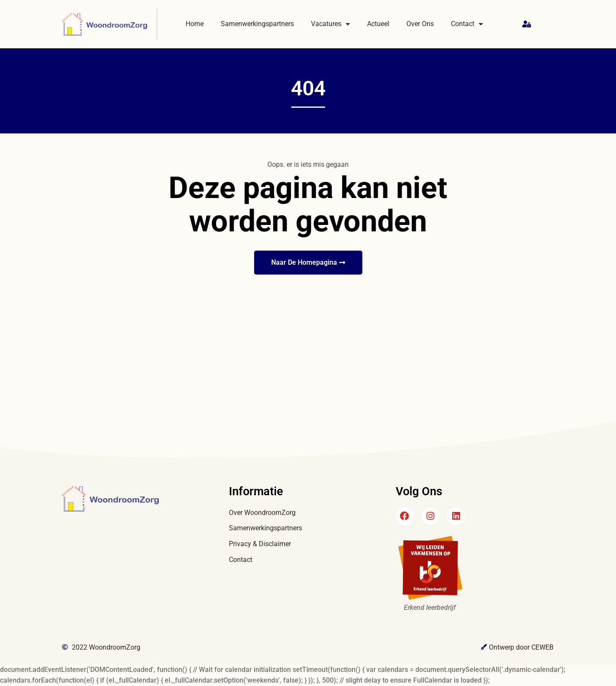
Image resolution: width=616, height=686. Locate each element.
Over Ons (420, 24)
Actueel (378, 24)
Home (195, 24)
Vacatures (330, 24)
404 (308, 88)
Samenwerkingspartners (257, 24)
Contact (467, 24)
